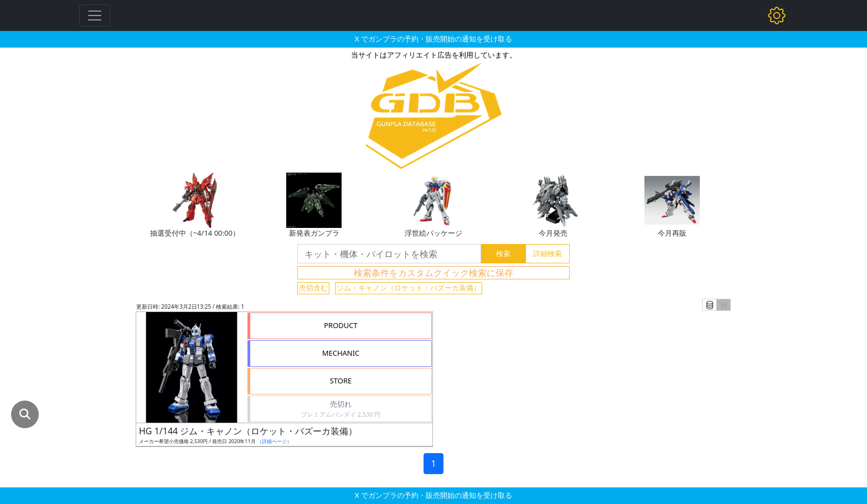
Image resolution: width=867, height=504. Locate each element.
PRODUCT (341, 325)
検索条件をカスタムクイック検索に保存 (433, 273)
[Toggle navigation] (95, 15)
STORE (341, 381)
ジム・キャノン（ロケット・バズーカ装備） (409, 288)
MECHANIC (341, 353)
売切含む (313, 288)
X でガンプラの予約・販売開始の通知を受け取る (433, 39)
